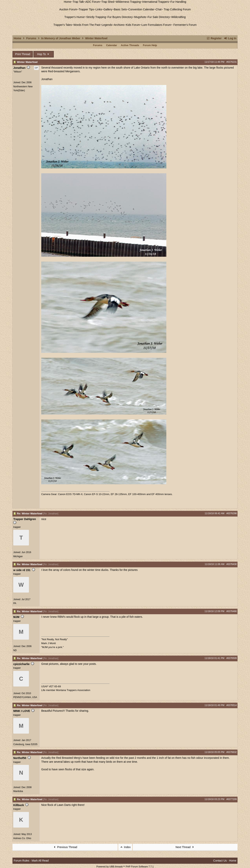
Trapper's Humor (74, 17)
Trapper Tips (86, 9)
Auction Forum (68, 9)
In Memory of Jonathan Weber (61, 38)
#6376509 (232, 658)
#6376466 (232, 611)
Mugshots (140, 17)
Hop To (44, 54)
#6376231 (232, 62)
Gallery (108, 9)
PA (15, 603)
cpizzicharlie (21, 664)
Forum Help (150, 45)
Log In (230, 38)
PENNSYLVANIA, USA (25, 697)
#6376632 (232, 752)
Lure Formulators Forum (156, 25)
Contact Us (220, 861)
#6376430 (232, 564)
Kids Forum (133, 25)
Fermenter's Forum (185, 25)
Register (214, 38)
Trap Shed (108, 2)
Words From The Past (87, 25)
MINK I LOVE (22, 711)
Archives (119, 25)
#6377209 (232, 799)
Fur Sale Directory (159, 17)
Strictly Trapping (96, 17)
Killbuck (19, 805)
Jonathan (19, 68)
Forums (31, 38)
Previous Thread (65, 847)
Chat (159, 9)
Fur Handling (178, 2)
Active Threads (130, 45)
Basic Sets (120, 9)
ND (15, 650)
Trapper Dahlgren (25, 519)
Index (125, 847)
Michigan (18, 556)
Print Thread (23, 54)
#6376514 (232, 705)
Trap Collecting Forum (177, 9)
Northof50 (20, 758)
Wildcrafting (179, 17)
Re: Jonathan (51, 514)
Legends (107, 25)
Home (67, 2)
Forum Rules (22, 861)
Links (99, 9)
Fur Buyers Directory (120, 17)
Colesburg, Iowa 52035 (25, 744)
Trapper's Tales (63, 25)
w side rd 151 (22, 570)
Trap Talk (78, 2)
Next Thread (185, 847)
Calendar (112, 45)
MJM (16, 617)
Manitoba (18, 791)
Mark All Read (40, 861)
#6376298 (232, 513)
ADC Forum (93, 2)
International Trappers (156, 2)
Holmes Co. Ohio (22, 838)
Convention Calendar (141, 9)
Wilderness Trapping (128, 2)
